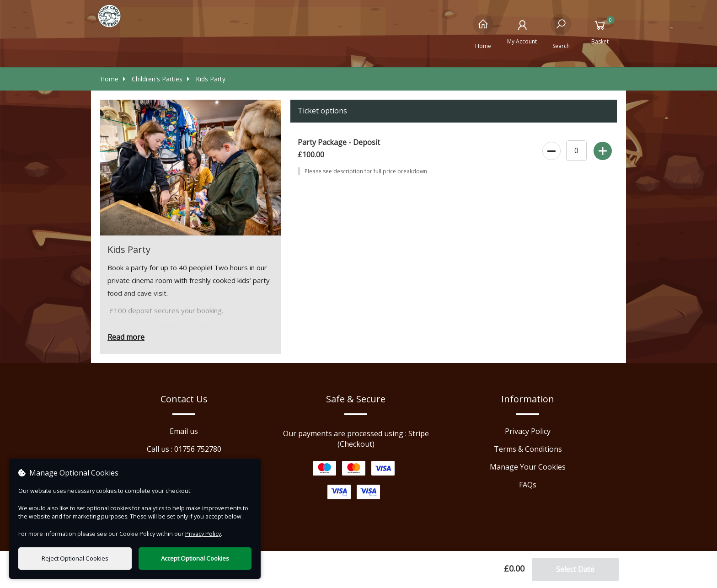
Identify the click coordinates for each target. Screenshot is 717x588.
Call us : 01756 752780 (184, 449)
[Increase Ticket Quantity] (602, 149)
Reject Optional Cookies (75, 558)
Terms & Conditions (528, 449)
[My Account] (522, 31)
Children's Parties (153, 79)
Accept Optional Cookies (195, 558)
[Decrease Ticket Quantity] (551, 149)
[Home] (483, 31)
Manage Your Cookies (528, 467)
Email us (184, 431)
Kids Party (206, 79)
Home (109, 79)
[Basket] (600, 31)
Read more (126, 337)
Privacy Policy (528, 431)
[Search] (561, 31)
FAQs (528, 485)
